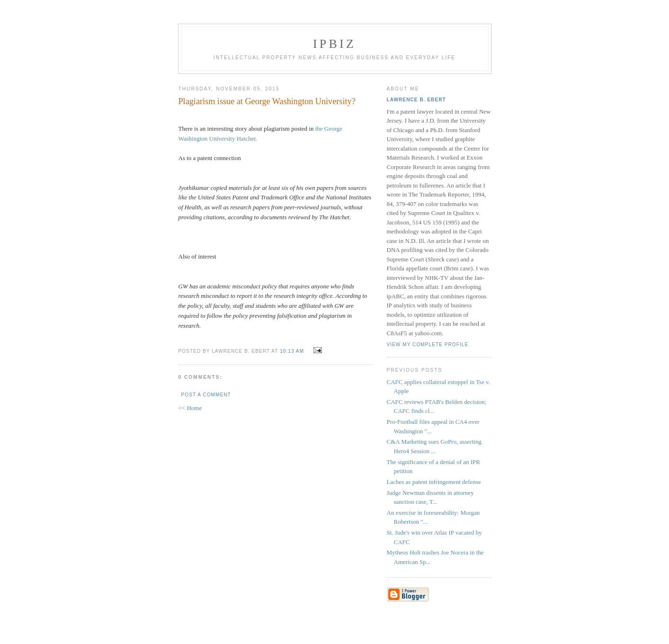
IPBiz (334, 44)
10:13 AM (292, 351)
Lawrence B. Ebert (416, 100)
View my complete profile (428, 344)
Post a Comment (206, 395)
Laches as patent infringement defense (434, 482)
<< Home (190, 408)
